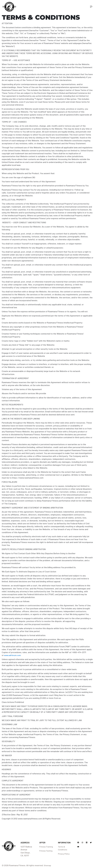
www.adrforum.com (12, 655)
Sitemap (47, 865)
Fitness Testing (46, 851)
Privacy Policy (64, 854)
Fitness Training (46, 847)
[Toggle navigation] (91, 7)
